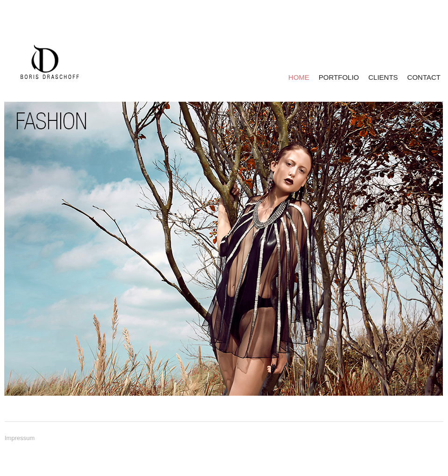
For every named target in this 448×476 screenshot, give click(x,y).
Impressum (20, 438)
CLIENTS (383, 77)
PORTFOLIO (339, 77)
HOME (299, 77)
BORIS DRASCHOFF (43, 62)
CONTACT (424, 77)
